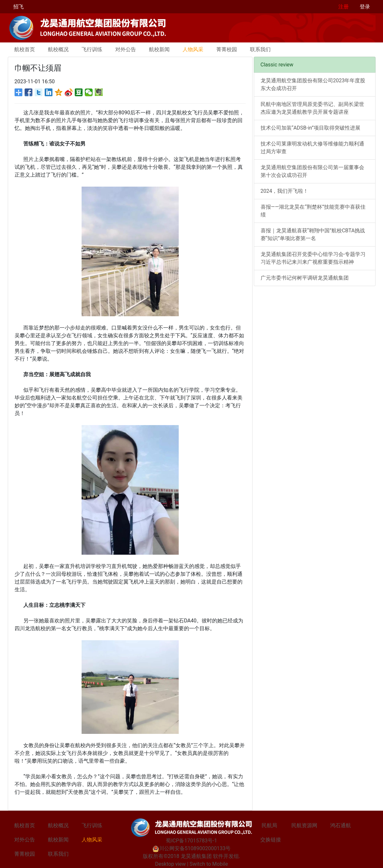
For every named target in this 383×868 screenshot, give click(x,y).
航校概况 (58, 49)
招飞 (18, 7)
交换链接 (271, 840)
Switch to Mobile (209, 864)
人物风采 (193, 49)
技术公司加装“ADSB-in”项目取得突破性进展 (310, 128)
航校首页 (25, 49)
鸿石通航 (341, 825)
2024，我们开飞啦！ (285, 191)
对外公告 (126, 49)
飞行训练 (92, 49)
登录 (365, 7)
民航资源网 (304, 825)
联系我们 (260, 49)
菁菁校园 (227, 49)
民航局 (269, 825)
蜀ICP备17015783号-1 (191, 841)
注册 (344, 7)
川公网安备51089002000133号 (192, 848)
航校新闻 (159, 49)
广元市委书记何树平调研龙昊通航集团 (305, 278)
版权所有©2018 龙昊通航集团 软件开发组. (191, 856)
